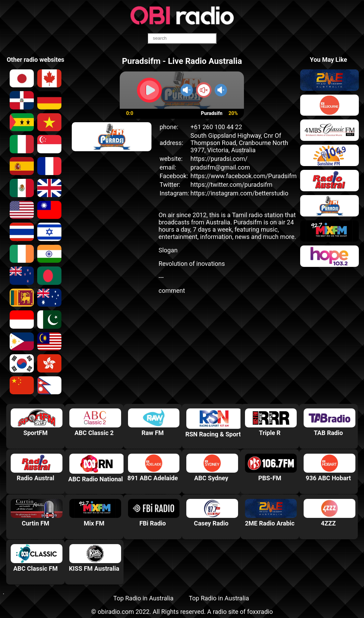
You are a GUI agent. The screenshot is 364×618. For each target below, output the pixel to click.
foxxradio (260, 612)
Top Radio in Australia (143, 598)
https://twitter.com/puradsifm (232, 185)
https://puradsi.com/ (219, 159)
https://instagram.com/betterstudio (239, 193)
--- (161, 277)
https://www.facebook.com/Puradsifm (244, 176)
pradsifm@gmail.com (220, 167)
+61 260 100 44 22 (216, 127)
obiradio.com (116, 612)
